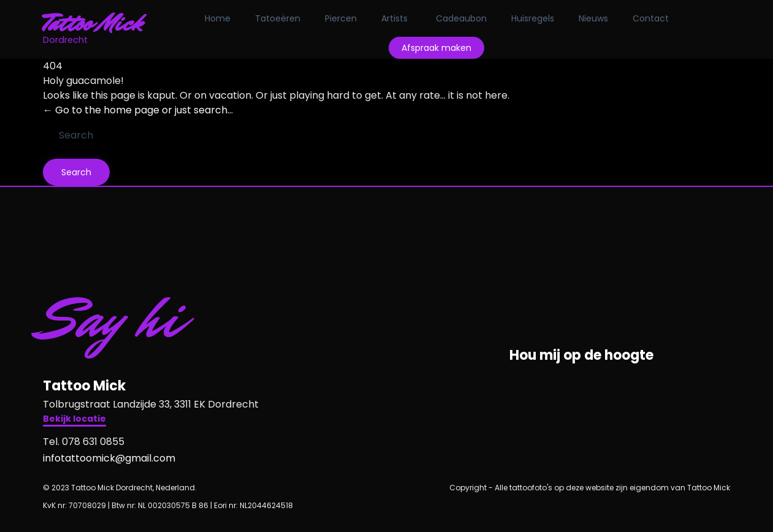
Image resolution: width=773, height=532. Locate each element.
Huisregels (533, 18)
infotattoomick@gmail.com (109, 458)
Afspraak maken (436, 48)
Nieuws (593, 18)
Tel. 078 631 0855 (84, 442)
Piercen (341, 18)
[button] (74, 420)
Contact (651, 18)
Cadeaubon (461, 18)
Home (218, 18)
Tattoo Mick (93, 23)
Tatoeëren (278, 18)
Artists (394, 18)
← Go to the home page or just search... (138, 110)
